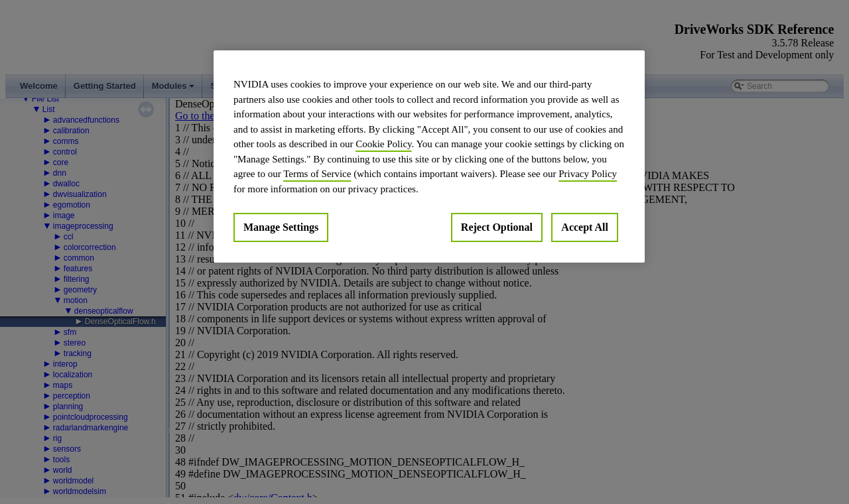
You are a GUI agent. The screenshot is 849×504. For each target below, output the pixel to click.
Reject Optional (497, 227)
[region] (429, 157)
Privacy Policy (588, 174)
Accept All (585, 227)
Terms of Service (317, 174)
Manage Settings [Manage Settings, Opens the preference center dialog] (281, 227)
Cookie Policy (383, 144)
